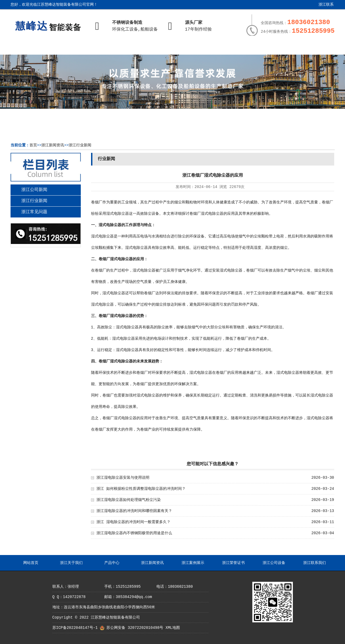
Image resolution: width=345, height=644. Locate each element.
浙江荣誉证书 (228, 48)
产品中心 (109, 48)
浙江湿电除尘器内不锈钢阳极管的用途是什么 (134, 533)
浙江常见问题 (34, 212)
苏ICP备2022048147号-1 (75, 628)
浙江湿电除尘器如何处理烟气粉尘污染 (129, 500)
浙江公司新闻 (34, 190)
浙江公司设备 (267, 48)
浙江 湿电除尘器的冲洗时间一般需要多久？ (133, 522)
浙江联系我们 (322, 7)
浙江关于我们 (70, 48)
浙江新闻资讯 (149, 48)
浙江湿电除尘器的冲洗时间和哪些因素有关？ (134, 511)
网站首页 (30, 48)
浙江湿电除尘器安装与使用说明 (123, 478)
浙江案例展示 (188, 48)
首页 (33, 145)
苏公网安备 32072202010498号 (135, 628)
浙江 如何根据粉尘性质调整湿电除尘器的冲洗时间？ (141, 489)
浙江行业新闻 (80, 145)
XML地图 (173, 628)
